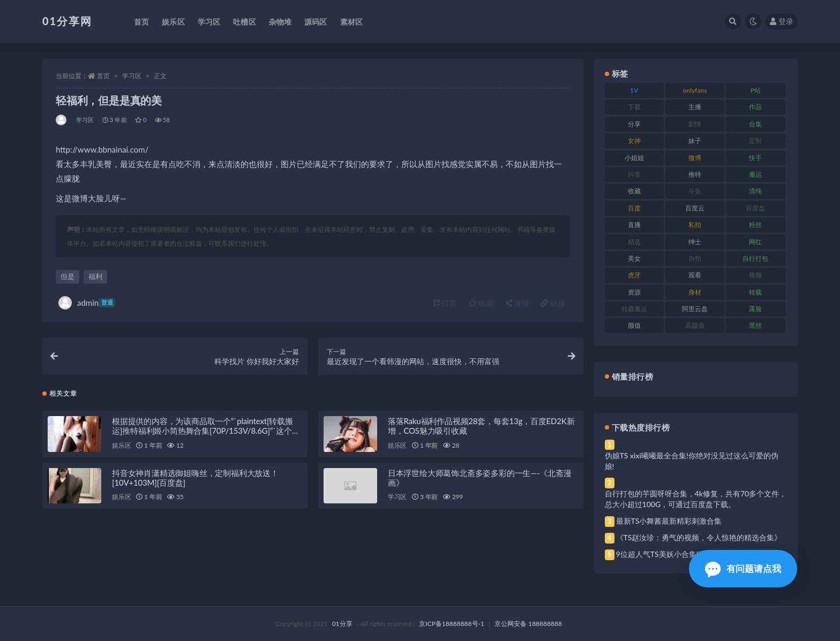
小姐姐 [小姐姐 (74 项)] (634, 158)
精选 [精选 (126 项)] (634, 242)
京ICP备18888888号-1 (452, 624)
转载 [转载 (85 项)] (755, 292)
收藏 (481, 303)
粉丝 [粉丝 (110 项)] (755, 225)
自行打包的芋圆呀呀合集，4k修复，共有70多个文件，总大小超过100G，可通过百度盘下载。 (696, 499)
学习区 (132, 76)
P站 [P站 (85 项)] (756, 90)
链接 (553, 303)
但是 (67, 276)
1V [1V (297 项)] (634, 90)
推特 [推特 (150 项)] (695, 174)
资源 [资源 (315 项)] (634, 292)
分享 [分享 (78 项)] (634, 124)
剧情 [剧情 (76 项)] (695, 124)
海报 (517, 303)
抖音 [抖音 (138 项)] (634, 174)
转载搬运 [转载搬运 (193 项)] (634, 309)
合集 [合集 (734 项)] (755, 124)
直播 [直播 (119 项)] (634, 225)
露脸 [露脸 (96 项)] (755, 309)
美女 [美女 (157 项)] (634, 258)
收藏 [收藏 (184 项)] (634, 191)
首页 (103, 76)
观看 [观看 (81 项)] (695, 275)
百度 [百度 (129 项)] (634, 208)
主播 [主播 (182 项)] (695, 107)
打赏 (445, 303)
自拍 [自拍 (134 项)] (695, 258)
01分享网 (67, 21)
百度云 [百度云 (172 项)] (695, 208)
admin (87, 303)
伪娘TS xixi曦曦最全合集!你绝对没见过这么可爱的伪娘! (692, 461)
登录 (782, 21)
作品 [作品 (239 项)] (755, 107)
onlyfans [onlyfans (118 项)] (695, 90)
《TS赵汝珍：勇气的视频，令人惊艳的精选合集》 (699, 537)
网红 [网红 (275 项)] (755, 242)
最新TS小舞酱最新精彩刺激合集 (669, 521)
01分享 (342, 624)
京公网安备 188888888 (528, 624)
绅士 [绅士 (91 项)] (695, 242)
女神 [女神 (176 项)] (634, 141)
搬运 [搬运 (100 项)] (755, 174)
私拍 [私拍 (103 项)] (695, 225)
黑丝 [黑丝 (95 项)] (755, 325)
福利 (95, 276)
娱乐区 (121, 446)
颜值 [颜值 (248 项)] (634, 325)
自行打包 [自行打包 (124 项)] (755, 258)
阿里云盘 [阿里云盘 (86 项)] (695, 309)
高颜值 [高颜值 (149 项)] (695, 325)
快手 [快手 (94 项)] (755, 158)
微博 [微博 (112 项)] (695, 158)
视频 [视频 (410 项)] (755, 275)
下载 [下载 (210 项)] (634, 107)
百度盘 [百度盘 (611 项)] (755, 208)
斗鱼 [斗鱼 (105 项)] (695, 191)
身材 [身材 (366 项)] (695, 292)
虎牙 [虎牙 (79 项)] (634, 275)
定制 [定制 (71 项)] (755, 141)
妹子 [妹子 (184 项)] (695, 141)
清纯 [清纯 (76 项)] (755, 191)
